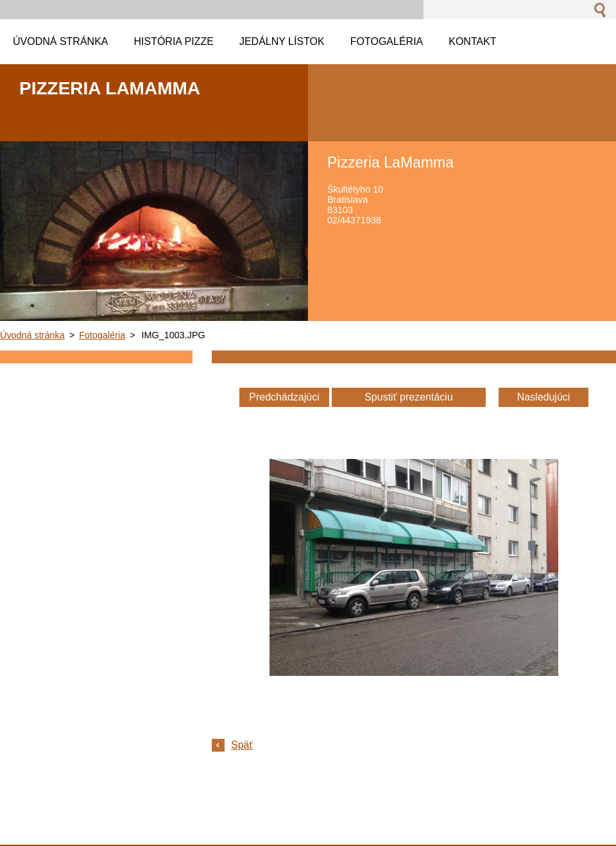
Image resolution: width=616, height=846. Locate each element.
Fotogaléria (102, 335)
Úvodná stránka (32, 335)
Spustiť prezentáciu (409, 397)
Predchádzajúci (284, 397)
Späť (242, 745)
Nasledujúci (544, 397)
